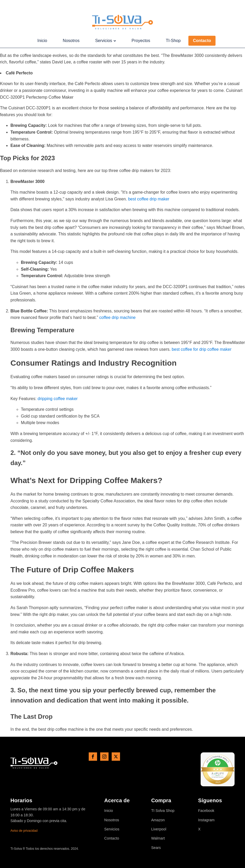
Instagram (206, 820)
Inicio (42, 41)
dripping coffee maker (58, 399)
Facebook (206, 811)
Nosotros (71, 41)
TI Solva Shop (163, 811)
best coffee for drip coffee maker (202, 349)
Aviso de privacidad (24, 831)
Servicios (106, 41)
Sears (156, 848)
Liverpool (159, 829)
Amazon (158, 820)
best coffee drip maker (149, 199)
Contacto (202, 41)
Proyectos (141, 41)
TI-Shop (173, 41)
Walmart (158, 838)
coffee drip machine (117, 317)
